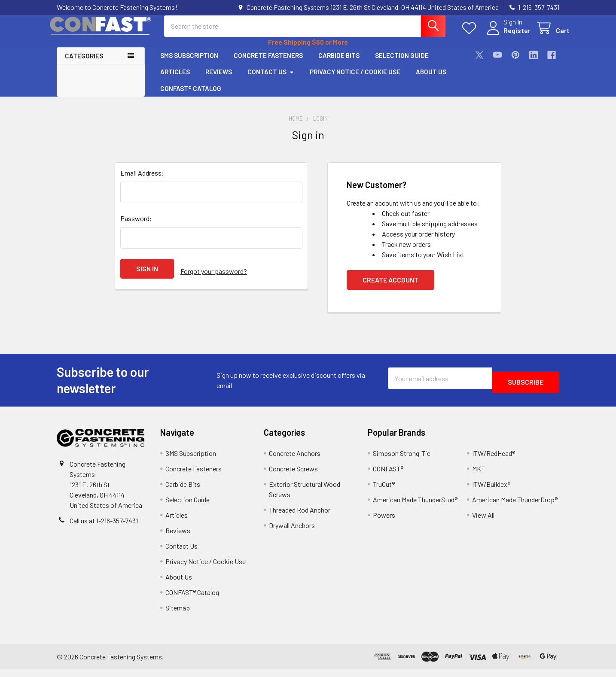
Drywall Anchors (292, 533)
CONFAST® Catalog (191, 96)
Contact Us (271, 79)
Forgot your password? (214, 276)
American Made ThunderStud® (415, 507)
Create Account (390, 287)
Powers (384, 523)
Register (507, 35)
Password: (136, 226)
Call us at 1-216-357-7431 (104, 528)
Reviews (219, 79)
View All (483, 523)
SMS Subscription (189, 63)
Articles (175, 79)
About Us (431, 79)
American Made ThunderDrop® (515, 507)
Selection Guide (402, 63)
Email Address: (142, 181)
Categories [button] (84, 64)
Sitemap (178, 615)
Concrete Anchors (295, 461)
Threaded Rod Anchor (300, 518)
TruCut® (384, 492)
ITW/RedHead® (494, 461)
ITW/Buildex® (491, 492)
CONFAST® (388, 476)
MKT (479, 476)
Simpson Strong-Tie (402, 461)
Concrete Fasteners (268, 63)
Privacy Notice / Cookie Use (355, 79)
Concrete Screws (293, 476)
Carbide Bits (339, 63)
